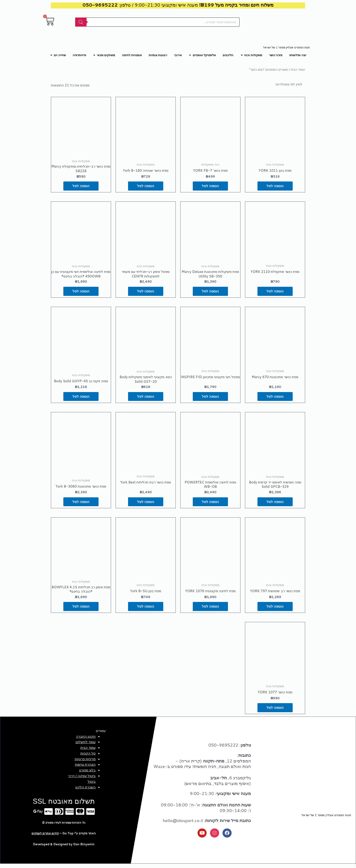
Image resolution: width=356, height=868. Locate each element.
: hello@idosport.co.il (207, 825)
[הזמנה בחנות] (283, 84)
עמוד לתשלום (86, 746)
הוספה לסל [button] (275, 187)
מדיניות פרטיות (85, 763)
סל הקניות (88, 758)
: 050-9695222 (230, 749)
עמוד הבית (298, 69)
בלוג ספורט (87, 774)
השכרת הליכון (85, 791)
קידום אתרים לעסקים (45, 838)
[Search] (81, 22)
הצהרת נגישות (85, 769)
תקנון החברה (86, 741)
